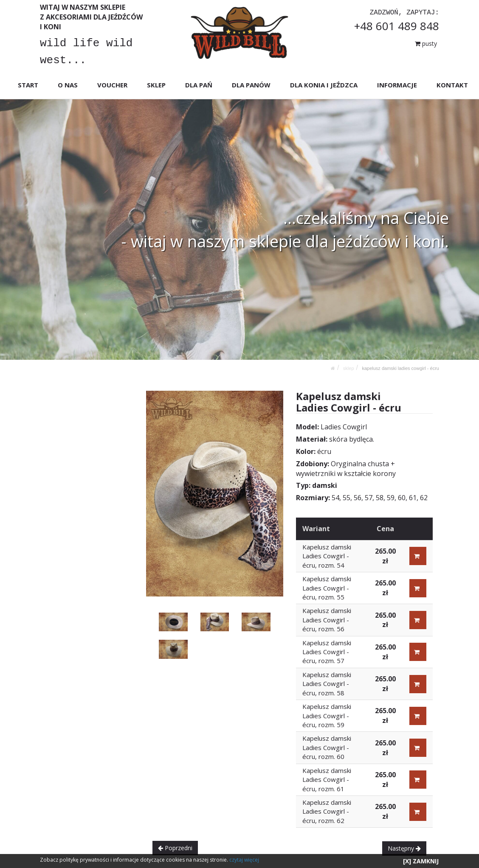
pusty (426, 43)
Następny (404, 848)
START (28, 85)
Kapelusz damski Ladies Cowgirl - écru (400, 368)
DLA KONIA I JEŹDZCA (323, 85)
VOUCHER (112, 85)
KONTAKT (452, 85)
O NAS (68, 85)
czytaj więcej (244, 860)
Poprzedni (175, 848)
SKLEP (156, 85)
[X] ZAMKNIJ (421, 861)
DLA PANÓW (251, 85)
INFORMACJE (397, 85)
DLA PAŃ (199, 85)
